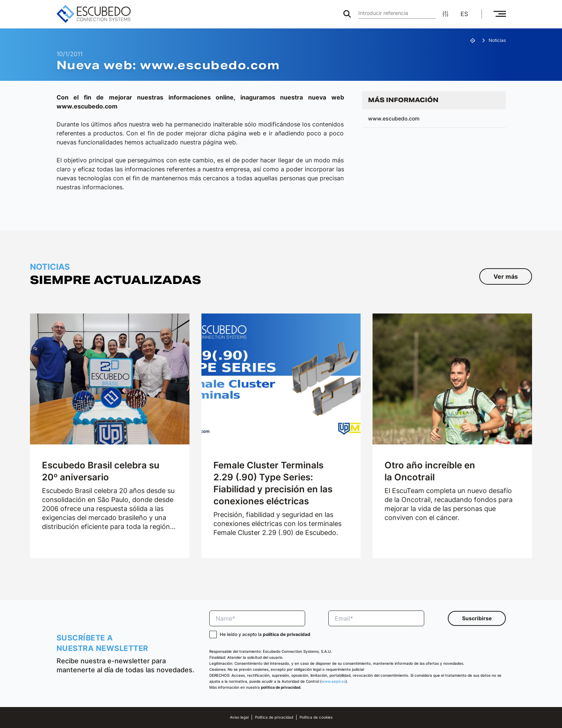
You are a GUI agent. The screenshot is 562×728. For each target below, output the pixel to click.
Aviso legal (239, 717)
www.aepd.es (334, 681)
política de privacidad (287, 634)
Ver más (506, 276)
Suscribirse (477, 618)
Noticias (497, 40)
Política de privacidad (274, 717)
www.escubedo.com (394, 118)
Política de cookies (316, 717)
